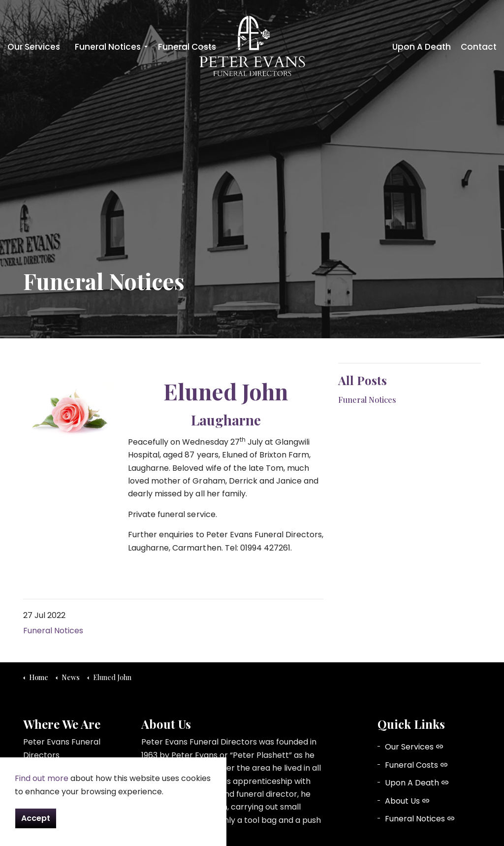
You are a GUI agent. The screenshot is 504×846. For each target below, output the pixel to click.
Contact (479, 47)
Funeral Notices (108, 47)
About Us (407, 801)
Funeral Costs (187, 47)
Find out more (42, 778)
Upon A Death (422, 47)
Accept (36, 818)
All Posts (362, 380)
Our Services (34, 47)
